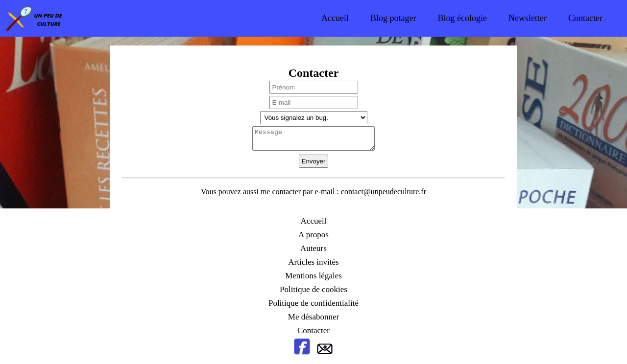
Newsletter (528, 18)
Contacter (585, 18)
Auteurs (313, 248)
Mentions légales (313, 276)
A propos (313, 235)
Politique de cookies (313, 289)
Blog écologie (462, 18)
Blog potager (393, 18)
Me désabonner (313, 317)
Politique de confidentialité (313, 303)
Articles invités (313, 262)
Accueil (335, 18)
